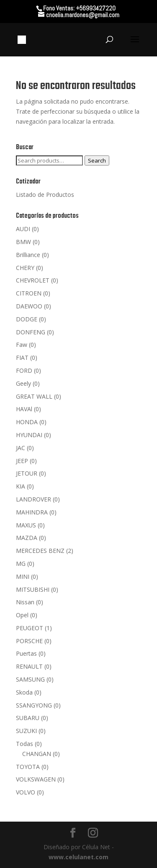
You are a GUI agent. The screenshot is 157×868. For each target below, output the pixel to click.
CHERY (25, 268)
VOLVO (26, 792)
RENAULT (29, 666)
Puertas (26, 653)
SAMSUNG (30, 679)
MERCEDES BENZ (40, 551)
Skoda (24, 692)
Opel (22, 615)
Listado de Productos (45, 195)
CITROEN (29, 293)
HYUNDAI (29, 435)
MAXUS (26, 525)
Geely (23, 383)
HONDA (27, 422)
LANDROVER (33, 499)
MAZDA (27, 538)
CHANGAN (37, 754)
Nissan (25, 602)
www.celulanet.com (78, 857)
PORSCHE (29, 641)
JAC (21, 448)
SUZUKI (26, 731)
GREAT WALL (34, 396)
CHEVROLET (33, 280)
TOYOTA (28, 767)
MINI (23, 577)
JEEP (22, 461)
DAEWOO (29, 306)
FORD (24, 370)
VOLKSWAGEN (36, 779)
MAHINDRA (32, 512)
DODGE (27, 319)
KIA (21, 486)
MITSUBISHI (33, 589)
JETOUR (27, 473)
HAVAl (24, 409)
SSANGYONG (34, 705)
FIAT (22, 358)
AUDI (23, 229)
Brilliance (28, 255)
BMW (23, 242)
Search (97, 160)
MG (21, 564)
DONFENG (31, 332)
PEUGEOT (30, 628)
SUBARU (28, 718)
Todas (24, 744)
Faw (22, 345)
